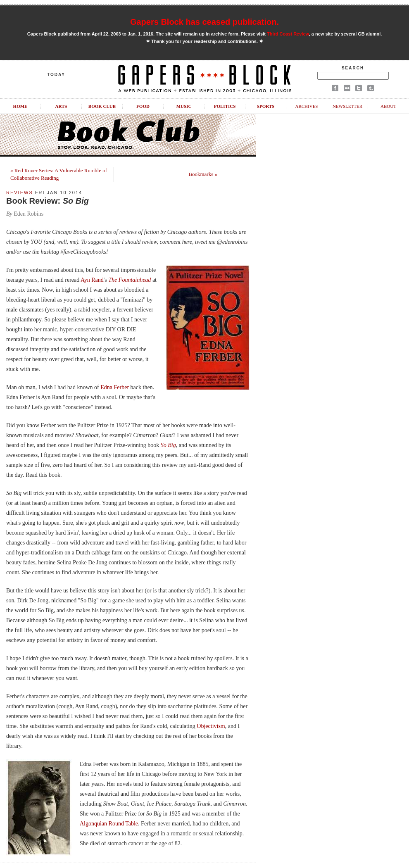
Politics (225, 106)
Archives (306, 106)
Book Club (102, 106)
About (388, 106)
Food (143, 106)
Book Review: (48, 201)
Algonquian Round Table (109, 824)
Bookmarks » (203, 174)
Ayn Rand (92, 280)
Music (184, 106)
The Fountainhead (130, 280)
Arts (61, 106)
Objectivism (211, 726)
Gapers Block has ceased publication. (204, 22)
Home (20, 106)
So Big (168, 445)
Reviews (20, 193)
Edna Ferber (115, 387)
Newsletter (347, 106)
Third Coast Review (288, 34)
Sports (266, 106)
